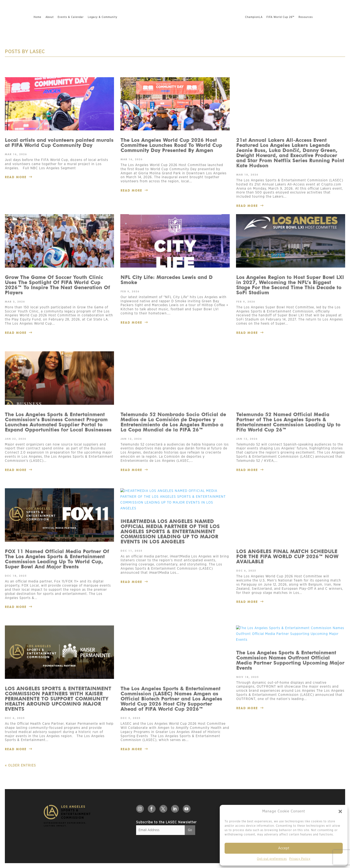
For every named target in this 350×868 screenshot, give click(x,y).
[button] (340, 811)
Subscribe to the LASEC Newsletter (166, 822)
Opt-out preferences (272, 859)
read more (16, 177)
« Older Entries (20, 766)
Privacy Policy (300, 859)
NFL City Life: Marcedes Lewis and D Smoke (167, 280)
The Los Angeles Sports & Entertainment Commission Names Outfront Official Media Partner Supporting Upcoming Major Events (290, 660)
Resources (325, 17)
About (30, 17)
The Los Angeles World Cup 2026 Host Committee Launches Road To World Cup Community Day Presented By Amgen (171, 145)
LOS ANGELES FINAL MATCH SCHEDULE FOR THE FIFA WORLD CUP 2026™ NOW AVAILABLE (287, 515)
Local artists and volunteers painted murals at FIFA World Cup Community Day (59, 143)
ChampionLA (273, 17)
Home (18, 17)
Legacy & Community (83, 17)
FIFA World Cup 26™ (299, 17)
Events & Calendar (52, 17)
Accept (284, 848)
